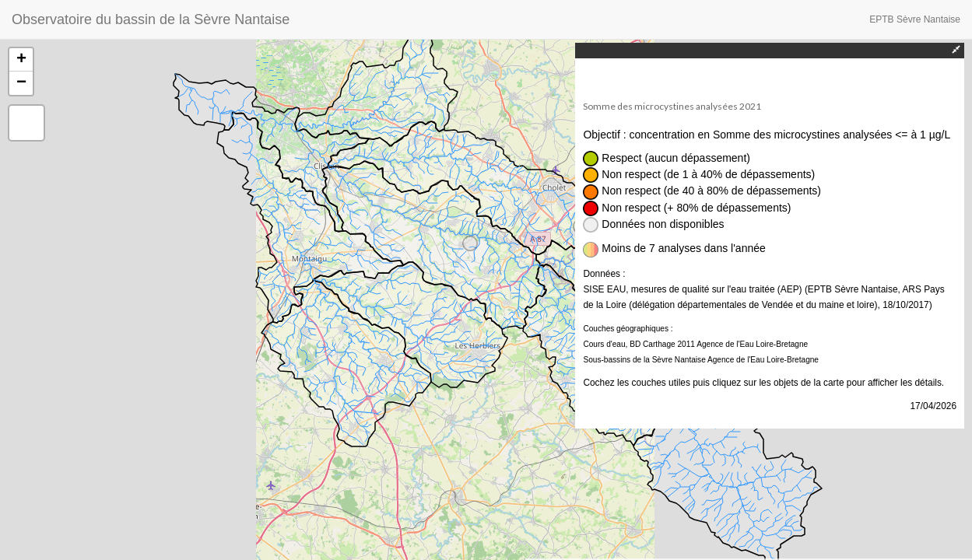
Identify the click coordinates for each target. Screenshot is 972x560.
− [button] (21, 83)
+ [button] (21, 60)
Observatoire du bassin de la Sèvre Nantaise (151, 19)
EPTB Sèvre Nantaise (915, 19)
